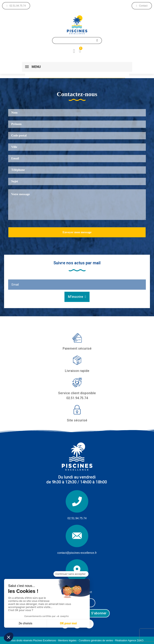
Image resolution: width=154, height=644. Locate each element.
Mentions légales (67, 641)
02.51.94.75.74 (77, 518)
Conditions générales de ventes (96, 641)
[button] (16, 6)
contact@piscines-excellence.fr (77, 553)
